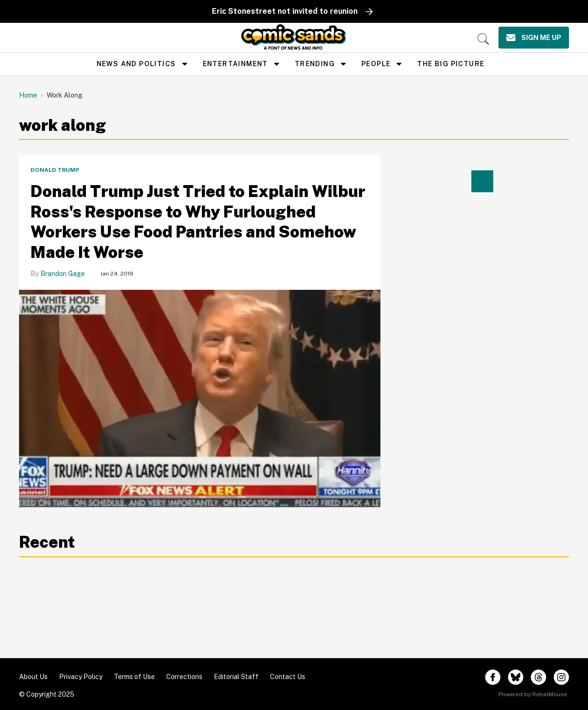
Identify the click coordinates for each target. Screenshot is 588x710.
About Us (33, 677)
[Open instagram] (561, 677)
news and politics (136, 64)
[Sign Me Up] (534, 38)
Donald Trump (55, 170)
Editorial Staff (236, 677)
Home (28, 95)
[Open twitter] (516, 677)
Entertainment (235, 64)
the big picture (451, 64)
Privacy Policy (81, 677)
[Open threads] (538, 677)
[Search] (483, 39)
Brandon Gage (63, 274)
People (376, 64)
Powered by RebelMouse (533, 694)
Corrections (184, 677)
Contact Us (288, 677)
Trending (315, 64)
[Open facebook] (493, 677)
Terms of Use (134, 677)
